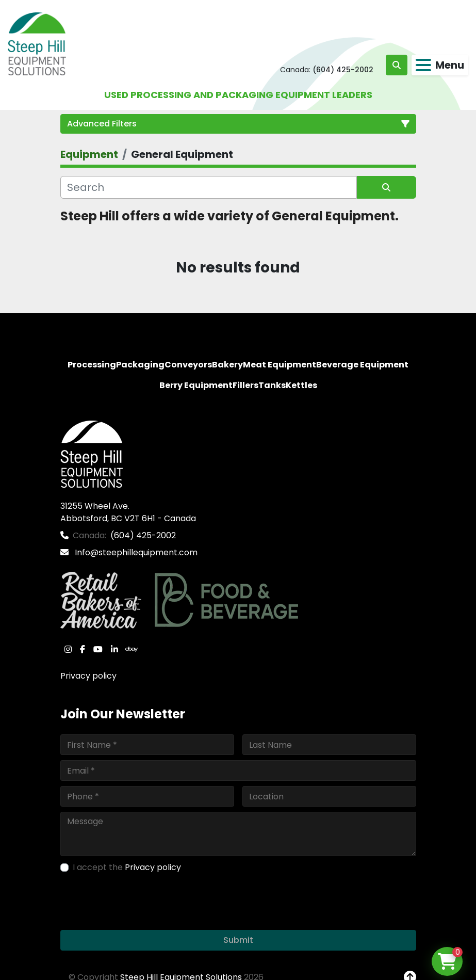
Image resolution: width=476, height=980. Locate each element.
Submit (238, 940)
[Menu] (423, 65)
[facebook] (83, 649)
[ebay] (132, 649)
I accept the (127, 867)
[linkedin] (114, 649)
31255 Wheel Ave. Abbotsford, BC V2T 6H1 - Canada (128, 512)
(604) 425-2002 (343, 70)
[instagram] (68, 649)
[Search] (209, 187)
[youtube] (98, 649)
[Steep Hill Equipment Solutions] (92, 454)
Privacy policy (88, 676)
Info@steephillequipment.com (135, 552)
